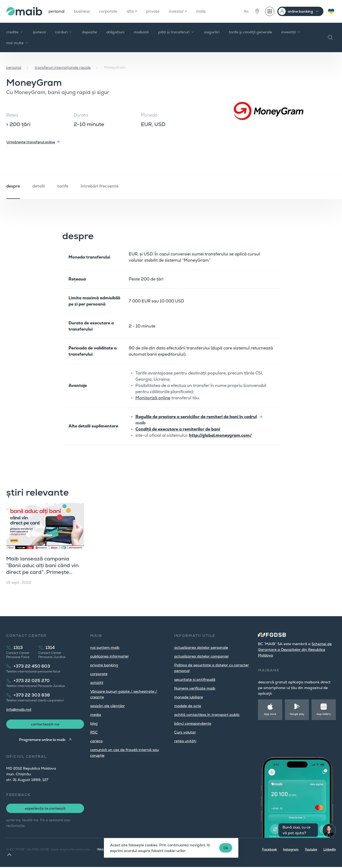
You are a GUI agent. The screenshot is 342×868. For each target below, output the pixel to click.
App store (270, 714)
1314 (50, 648)
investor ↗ (185, 11)
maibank (141, 32)
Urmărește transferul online (31, 142)
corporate (112, 11)
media (96, 715)
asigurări (212, 32)
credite (15, 32)
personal (57, 11)
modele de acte (188, 706)
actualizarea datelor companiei (201, 656)
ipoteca (39, 32)
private (159, 11)
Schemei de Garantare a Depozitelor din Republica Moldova (295, 650)
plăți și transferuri (176, 32)
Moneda (149, 115)
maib (209, 11)
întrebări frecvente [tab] (100, 186)
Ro (246, 11)
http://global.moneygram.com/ (220, 435)
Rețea (12, 115)
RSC (94, 732)
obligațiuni (115, 32)
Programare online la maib (42, 741)
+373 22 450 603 (32, 666)
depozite (89, 32)
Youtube (311, 850)
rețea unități (185, 741)
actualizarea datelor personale (201, 647)
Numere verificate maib (195, 688)
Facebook (269, 850)
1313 (18, 648)
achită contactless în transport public (207, 715)
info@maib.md (19, 709)
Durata (81, 115)
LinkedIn (330, 850)
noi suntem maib (105, 647)
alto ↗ (137, 11)
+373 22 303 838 (32, 695)
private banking (104, 665)
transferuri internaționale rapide (63, 67)
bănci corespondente (193, 723)
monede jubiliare (189, 697)
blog (94, 723)
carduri (64, 32)
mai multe (17, 43)
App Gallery (324, 714)
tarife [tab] (63, 186)
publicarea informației (109, 656)
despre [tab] (13, 186)
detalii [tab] (39, 186)
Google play (297, 714)
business (84, 11)
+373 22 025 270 (32, 681)
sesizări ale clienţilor (108, 706)
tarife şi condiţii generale (250, 32)
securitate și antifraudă (195, 679)
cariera (96, 741)
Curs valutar (185, 732)
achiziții (97, 683)
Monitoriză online (153, 398)
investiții (291, 32)
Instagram (291, 850)
